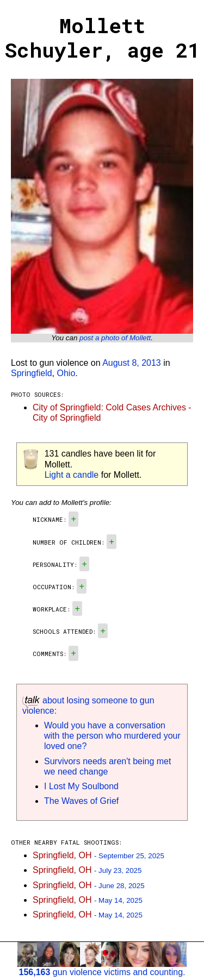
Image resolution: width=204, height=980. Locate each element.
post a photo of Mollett (115, 338)
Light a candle (72, 475)
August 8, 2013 (132, 363)
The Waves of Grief (81, 801)
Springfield (32, 373)
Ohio (66, 373)
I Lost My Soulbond (81, 786)
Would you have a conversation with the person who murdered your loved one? (112, 736)
